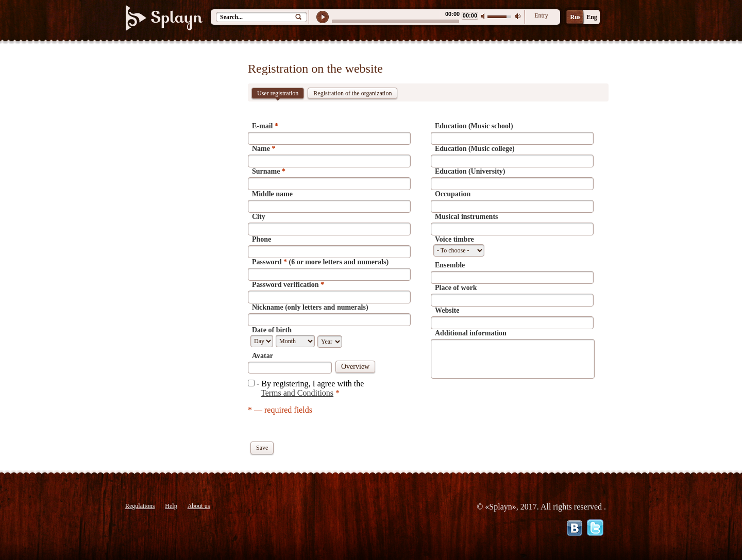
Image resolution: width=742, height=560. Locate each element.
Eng (592, 17)
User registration (278, 94)
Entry (541, 15)
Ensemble (450, 265)
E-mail (265, 126)
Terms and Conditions (297, 393)
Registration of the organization (352, 93)
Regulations (140, 506)
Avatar (263, 356)
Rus (575, 17)
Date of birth (272, 330)
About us (199, 506)
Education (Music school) (474, 126)
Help (171, 506)
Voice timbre (454, 239)
